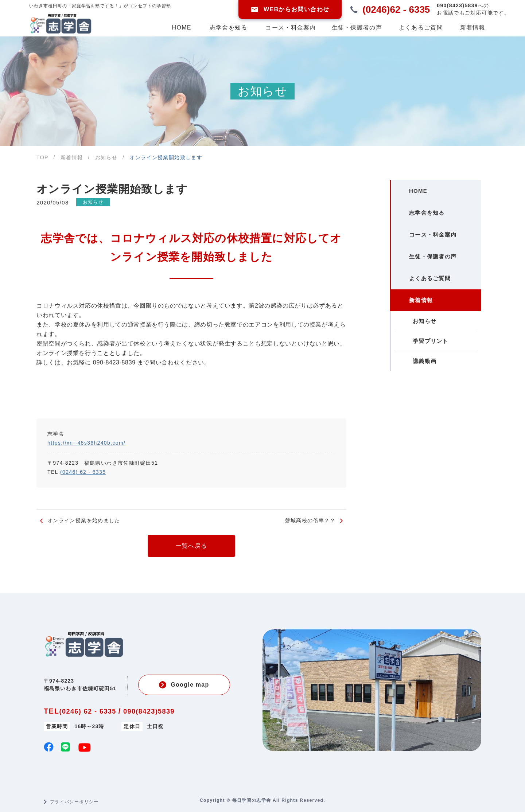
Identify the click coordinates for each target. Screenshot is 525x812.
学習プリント (424, 382)
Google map (184, 685)
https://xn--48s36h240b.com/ (86, 443)
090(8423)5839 (149, 711)
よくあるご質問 (421, 28)
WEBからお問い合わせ (290, 9)
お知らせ (98, 202)
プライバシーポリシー (74, 802)
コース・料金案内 (291, 28)
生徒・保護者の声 (357, 28)
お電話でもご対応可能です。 (473, 9)
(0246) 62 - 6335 (83, 472)
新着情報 (473, 28)
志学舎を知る (229, 28)
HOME (182, 28)
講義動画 (418, 407)
